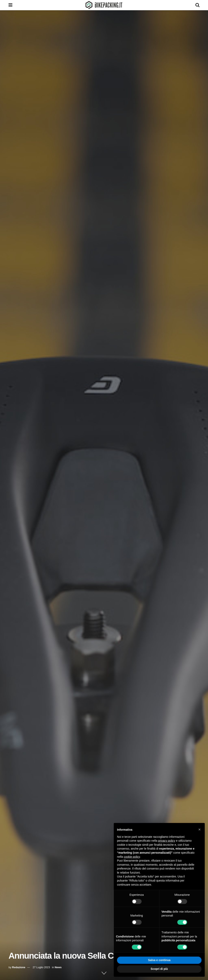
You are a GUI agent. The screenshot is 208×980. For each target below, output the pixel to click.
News (58, 967)
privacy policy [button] (167, 841)
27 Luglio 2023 (41, 967)
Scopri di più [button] (159, 969)
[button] (199, 829)
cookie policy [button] (132, 857)
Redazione (19, 967)
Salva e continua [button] (159, 960)
